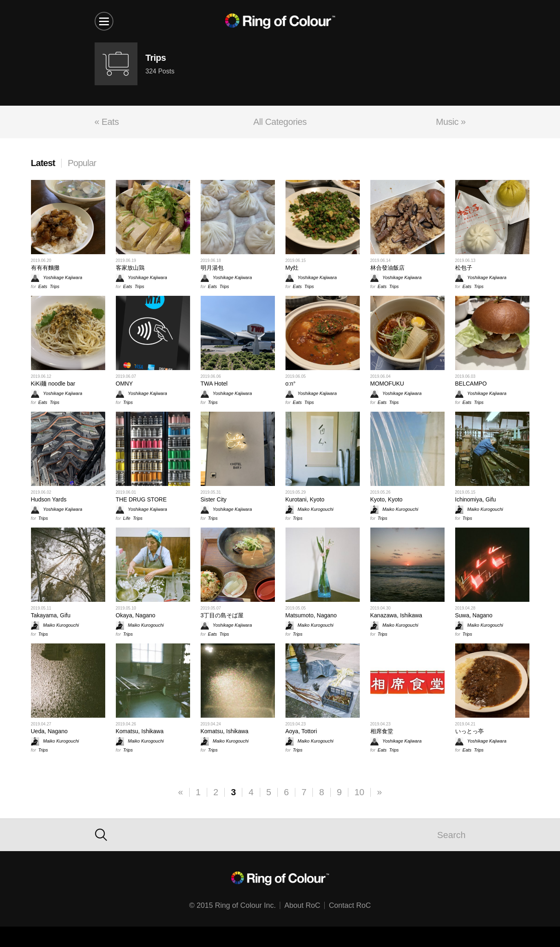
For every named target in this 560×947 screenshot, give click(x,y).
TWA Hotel (214, 384)
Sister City (214, 499)
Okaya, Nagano (136, 615)
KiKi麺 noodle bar (53, 384)
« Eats (107, 122)
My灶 (292, 268)
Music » (451, 122)
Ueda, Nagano (49, 731)
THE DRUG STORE (141, 499)
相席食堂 (382, 731)
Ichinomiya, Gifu (476, 499)
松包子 (464, 268)
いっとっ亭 (469, 731)
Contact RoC (350, 905)
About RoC (302, 905)
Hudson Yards (49, 499)
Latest (43, 163)
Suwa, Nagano (474, 615)
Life (127, 518)
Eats (43, 286)
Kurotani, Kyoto (305, 499)
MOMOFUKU (387, 384)
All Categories (280, 122)
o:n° (291, 384)
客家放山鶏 (130, 268)
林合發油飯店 (387, 268)
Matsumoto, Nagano (311, 615)
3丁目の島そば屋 (222, 615)
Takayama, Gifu (51, 615)
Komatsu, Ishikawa (140, 731)
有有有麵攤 (45, 268)
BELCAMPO (471, 384)
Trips (55, 286)
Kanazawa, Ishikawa (396, 615)
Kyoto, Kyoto (386, 499)
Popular (82, 163)
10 (359, 792)
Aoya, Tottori (301, 731)
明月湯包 (212, 268)
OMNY (124, 384)
